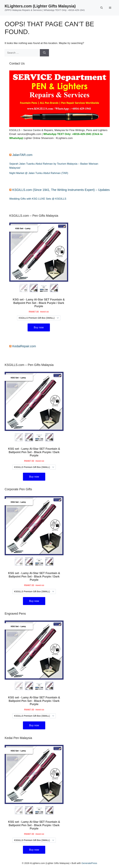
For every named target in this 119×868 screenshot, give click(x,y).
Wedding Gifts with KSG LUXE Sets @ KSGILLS (38, 199)
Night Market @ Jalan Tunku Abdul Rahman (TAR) (39, 173)
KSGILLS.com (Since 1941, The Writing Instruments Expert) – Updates (61, 190)
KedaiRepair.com (24, 346)
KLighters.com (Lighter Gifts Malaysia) (40, 6)
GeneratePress (89, 863)
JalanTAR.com (22, 155)
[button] (102, 8)
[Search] (44, 53)
